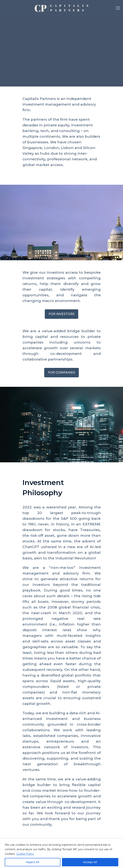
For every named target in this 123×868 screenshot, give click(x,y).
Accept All (90, 862)
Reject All (33, 862)
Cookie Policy (25, 854)
